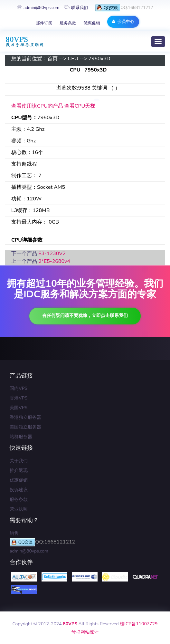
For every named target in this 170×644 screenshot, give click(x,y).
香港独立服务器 (25, 417)
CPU (73, 59)
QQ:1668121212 (124, 8)
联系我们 (76, 8)
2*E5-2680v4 (54, 261)
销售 (14, 533)
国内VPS (19, 388)
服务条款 (68, 23)
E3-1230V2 (52, 254)
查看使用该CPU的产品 (37, 106)
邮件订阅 (44, 23)
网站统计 (90, 632)
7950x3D (99, 59)
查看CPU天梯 (80, 106)
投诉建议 (19, 490)
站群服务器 (21, 437)
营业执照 (19, 509)
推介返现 (19, 471)
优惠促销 (92, 23)
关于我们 (19, 461)
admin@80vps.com (38, 8)
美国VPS (19, 408)
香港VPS (19, 398)
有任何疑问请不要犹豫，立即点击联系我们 (85, 316)
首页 (52, 59)
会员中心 (123, 22)
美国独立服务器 (25, 427)
